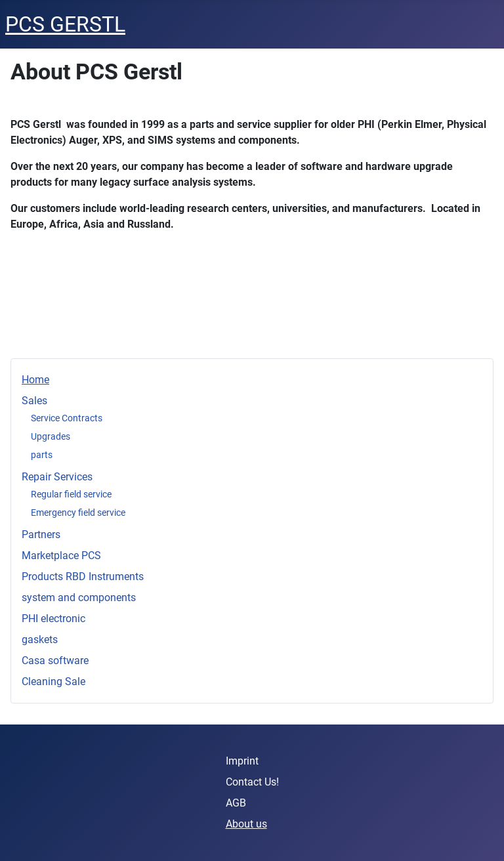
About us (246, 824)
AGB (236, 803)
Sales (34, 401)
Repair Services (57, 477)
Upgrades (51, 436)
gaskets (40, 640)
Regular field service (71, 494)
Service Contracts (67, 418)
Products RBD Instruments (83, 577)
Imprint (242, 761)
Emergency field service (78, 513)
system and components (79, 598)
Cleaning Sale (53, 682)
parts (42, 455)
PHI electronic (53, 619)
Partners (41, 535)
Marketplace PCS (61, 556)
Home (35, 380)
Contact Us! (252, 782)
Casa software (55, 661)
